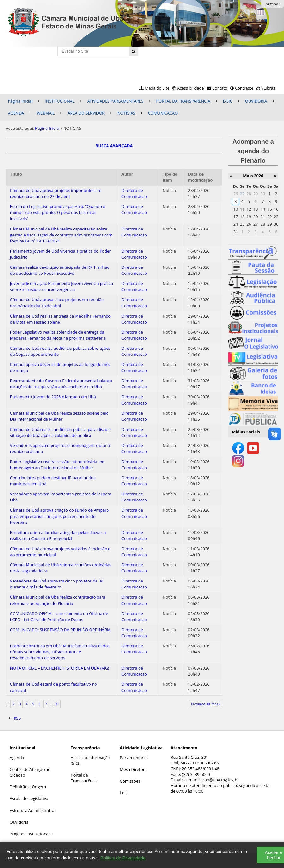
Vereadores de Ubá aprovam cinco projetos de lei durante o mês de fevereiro (56, 584)
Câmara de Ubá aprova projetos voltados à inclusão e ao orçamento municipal (60, 552)
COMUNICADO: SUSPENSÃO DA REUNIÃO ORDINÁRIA (60, 630)
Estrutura (19, 810)
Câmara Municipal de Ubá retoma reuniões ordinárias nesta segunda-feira (61, 568)
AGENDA (16, 113)
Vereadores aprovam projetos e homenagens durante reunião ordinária (61, 448)
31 (57, 704)
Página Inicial (20, 101)
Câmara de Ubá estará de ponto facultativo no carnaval (54, 687)
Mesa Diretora (133, 769)
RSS (17, 718)
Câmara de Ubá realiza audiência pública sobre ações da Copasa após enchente (60, 351)
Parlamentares (134, 758)
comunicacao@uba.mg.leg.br (212, 780)
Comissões (130, 781)
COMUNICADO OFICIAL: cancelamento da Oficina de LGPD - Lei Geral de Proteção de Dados (59, 616)
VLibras (268, 88)
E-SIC (228, 101)
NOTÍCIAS (126, 113)
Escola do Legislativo (29, 798)
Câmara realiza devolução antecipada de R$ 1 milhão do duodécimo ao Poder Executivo (60, 270)
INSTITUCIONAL (60, 101)
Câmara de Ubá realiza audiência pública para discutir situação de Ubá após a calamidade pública (61, 432)
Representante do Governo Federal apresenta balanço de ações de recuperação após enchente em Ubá (61, 384)
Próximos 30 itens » (206, 704)
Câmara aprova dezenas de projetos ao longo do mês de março (60, 367)
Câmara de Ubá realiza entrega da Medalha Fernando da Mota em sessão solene (60, 319)
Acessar (273, 4)
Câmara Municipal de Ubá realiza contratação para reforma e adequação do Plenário (58, 600)
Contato (220, 88)
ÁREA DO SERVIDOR (86, 113)
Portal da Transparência (84, 778)
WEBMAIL (46, 113)
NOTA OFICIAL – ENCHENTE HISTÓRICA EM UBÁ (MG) (60, 668)
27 (242, 194)
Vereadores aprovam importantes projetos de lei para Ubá (61, 497)
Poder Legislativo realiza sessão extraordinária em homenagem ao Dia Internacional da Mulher (57, 465)
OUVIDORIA (256, 101)
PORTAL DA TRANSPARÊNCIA (183, 101)
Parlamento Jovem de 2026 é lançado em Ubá (53, 397)
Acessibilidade (190, 88)
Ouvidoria (19, 822)
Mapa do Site (157, 88)
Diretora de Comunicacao (134, 193)
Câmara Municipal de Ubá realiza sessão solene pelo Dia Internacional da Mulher (59, 416)
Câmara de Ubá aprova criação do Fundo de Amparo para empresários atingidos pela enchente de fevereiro (60, 516)
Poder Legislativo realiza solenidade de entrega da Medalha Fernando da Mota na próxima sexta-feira (58, 335)
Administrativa (42, 810)
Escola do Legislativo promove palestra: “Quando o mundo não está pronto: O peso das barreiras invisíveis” (58, 212)
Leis (123, 793)
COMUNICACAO (163, 113)
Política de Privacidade (123, 858)
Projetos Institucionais (31, 834)
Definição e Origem (28, 787)
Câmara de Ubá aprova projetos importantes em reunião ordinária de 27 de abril (56, 193)
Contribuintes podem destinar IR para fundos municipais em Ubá (53, 481)
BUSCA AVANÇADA (114, 146)
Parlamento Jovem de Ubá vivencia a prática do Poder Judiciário (61, 254)
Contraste (244, 88)
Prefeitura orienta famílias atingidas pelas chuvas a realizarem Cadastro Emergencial (58, 535)
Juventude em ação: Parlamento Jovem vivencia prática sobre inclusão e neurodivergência (62, 286)
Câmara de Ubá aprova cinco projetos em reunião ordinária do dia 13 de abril (57, 302)
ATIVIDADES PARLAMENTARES (115, 101)
